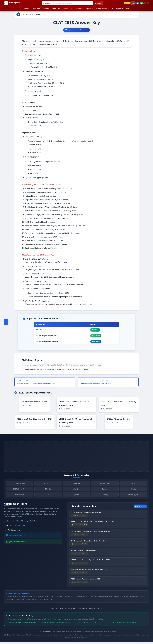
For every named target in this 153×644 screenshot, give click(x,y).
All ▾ (127, 9)
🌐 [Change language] (132, 3)
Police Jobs (50, 599)
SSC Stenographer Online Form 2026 (84, 554)
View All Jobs (140, 508)
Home (26, 9)
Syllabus (90, 9)
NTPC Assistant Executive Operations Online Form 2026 (90, 563)
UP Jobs (143, 599)
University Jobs (133, 498)
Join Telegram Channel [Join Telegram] (16, 537)
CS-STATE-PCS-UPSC (20, 492)
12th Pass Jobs (92, 599)
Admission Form (20, 487)
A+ (144, 3)
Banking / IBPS (105, 487)
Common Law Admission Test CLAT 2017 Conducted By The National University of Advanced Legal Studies (55, 367)
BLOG (133, 487)
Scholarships (20, 498)
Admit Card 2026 (119, 599)
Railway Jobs (31, 599)
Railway (105, 492)
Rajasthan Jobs (20, 601)
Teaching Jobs (69, 599)
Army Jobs (59, 599)
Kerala (99, 367)
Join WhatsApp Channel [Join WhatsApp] (16, 544)
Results (46, 9)
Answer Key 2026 (133, 599)
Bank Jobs (41, 599)
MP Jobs (39, 601)
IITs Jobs (48, 492)
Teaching (105, 498)
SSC (48, 498)
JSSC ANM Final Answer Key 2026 (34, 404)
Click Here (94, 331)
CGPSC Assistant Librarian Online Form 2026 (86, 516)
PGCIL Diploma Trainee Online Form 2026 (85, 582)
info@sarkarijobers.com (17, 527)
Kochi (92, 367)
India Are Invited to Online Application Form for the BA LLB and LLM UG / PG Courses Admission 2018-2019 (56, 372)
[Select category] (46, 3)
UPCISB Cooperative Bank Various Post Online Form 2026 (91, 535)
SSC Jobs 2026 (11, 599)
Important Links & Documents (76, 30)
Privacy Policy (82, 610)
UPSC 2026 (22, 599)
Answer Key (68, 9)
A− (147, 3)
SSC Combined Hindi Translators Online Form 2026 (89, 544)
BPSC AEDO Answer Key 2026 (119, 421)
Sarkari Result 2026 (105, 599)
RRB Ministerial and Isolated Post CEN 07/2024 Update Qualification (95, 525)
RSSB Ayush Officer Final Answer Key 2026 (34, 421)
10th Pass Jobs (81, 599)
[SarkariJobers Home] (12, 3)
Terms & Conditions (96, 610)
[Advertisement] (76, 459)
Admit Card (56, 9)
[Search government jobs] (72, 3)
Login (125, 3)
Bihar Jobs (10, 601)
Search (97, 3)
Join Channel (94, 337)
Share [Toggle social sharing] (6, 322)
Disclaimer (72, 610)
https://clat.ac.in (60, 262)
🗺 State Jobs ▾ (117, 9)
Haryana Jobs (48, 601)
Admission (79, 9)
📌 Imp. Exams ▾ (102, 9)
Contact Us (63, 610)
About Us (54, 610)
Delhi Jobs (31, 601)
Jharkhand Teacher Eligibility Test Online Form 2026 (89, 573)
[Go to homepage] (18, 14)
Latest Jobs (36, 9)
